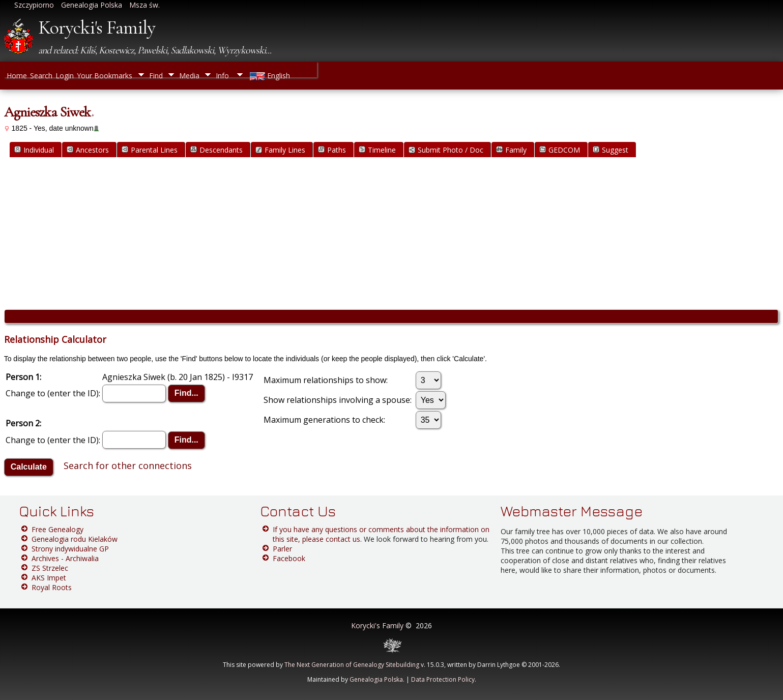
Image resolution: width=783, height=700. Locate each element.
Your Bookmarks (105, 75)
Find (156, 76)
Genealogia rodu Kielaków (75, 539)
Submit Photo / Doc (446, 150)
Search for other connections (128, 465)
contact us (343, 539)
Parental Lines (150, 150)
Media (189, 76)
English (269, 76)
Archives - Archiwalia (65, 558)
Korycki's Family (97, 27)
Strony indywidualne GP (70, 549)
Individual (34, 150)
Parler (282, 549)
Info (222, 76)
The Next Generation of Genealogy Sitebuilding (352, 665)
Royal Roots (52, 587)
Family (511, 150)
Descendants (216, 150)
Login (65, 75)
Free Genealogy (57, 529)
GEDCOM (560, 150)
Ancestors (88, 150)
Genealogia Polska (376, 679)
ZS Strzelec (50, 568)
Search (41, 75)
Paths (332, 150)
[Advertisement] (391, 234)
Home (17, 75)
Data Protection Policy (443, 679)
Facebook (289, 558)
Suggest (611, 150)
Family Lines (280, 150)
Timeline (377, 150)
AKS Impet (49, 578)
